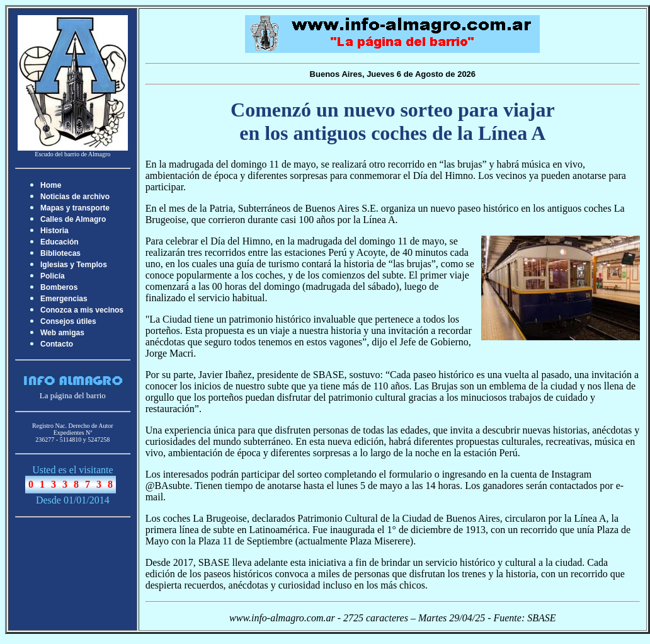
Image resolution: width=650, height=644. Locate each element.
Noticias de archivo (75, 197)
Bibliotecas (60, 253)
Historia (54, 231)
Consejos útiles (68, 321)
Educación (60, 242)
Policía (53, 276)
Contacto (57, 344)
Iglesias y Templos (74, 265)
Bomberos (59, 287)
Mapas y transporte (75, 208)
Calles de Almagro (73, 219)
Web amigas (62, 333)
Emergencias (64, 299)
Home (51, 185)
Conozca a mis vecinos (82, 310)
